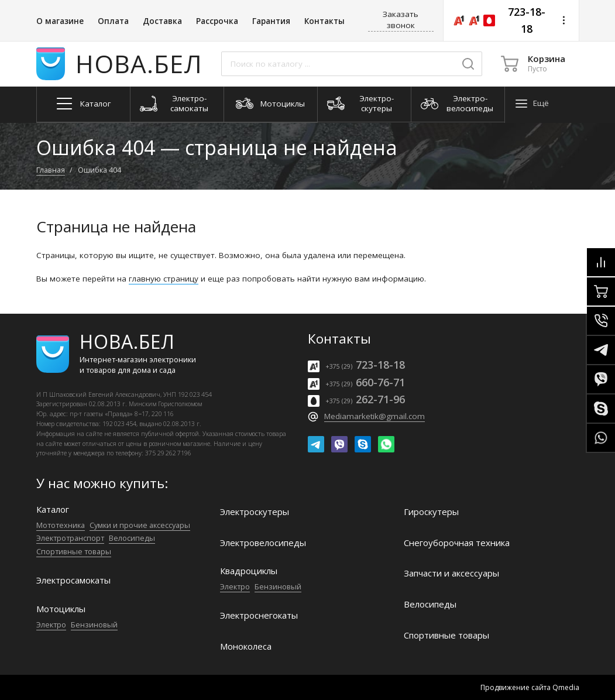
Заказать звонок (401, 20)
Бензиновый (94, 624)
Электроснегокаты (259, 615)
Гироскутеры (431, 512)
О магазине (60, 21)
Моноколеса (246, 646)
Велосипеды (132, 538)
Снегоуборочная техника (457, 543)
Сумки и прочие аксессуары (140, 525)
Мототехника (61, 525)
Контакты (324, 21)
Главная (51, 170)
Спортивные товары (74, 551)
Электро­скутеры (255, 512)
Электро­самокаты (73, 580)
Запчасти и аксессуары (451, 573)
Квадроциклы (249, 571)
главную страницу (164, 279)
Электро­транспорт (70, 538)
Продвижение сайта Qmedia (530, 687)
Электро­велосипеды (263, 543)
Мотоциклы (61, 609)
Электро (51, 624)
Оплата (113, 21)
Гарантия (271, 21)
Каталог (53, 509)
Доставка (162, 21)
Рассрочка (217, 21)
